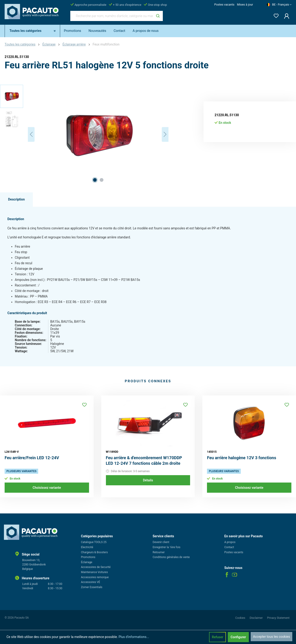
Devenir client (161, 542)
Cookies (240, 618)
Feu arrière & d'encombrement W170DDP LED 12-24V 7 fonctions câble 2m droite (144, 460)
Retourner (159, 552)
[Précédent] (31, 134)
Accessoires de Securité (96, 567)
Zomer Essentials (92, 587)
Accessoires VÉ (91, 582)
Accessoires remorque (95, 577)
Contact (229, 547)
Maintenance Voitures (94, 572)
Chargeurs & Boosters (94, 552)
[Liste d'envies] (275, 15)
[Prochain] (165, 134)
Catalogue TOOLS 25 (94, 542)
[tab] (16, 200)
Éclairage (87, 562)
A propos (230, 542)
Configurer (238, 637)
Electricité (87, 547)
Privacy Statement (278, 618)
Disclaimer (256, 618)
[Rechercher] (158, 16)
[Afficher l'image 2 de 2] (102, 180)
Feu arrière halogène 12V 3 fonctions (242, 458)
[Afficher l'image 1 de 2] (95, 180)
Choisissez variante (47, 488)
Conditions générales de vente (171, 557)
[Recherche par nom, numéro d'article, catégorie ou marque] (112, 16)
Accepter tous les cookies (271, 637)
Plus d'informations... (134, 637)
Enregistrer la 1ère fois (166, 547)
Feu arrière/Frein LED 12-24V (32, 458)
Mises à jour (245, 5)
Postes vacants (224, 5)
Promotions (88, 557)
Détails (148, 480)
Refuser (217, 637)
